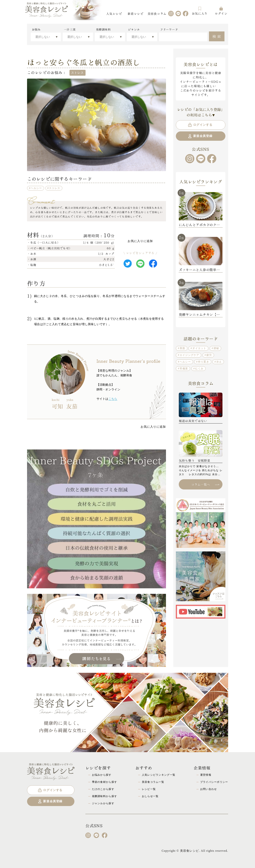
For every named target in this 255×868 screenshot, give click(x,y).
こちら (113, 399)
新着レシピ (135, 13)
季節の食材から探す (105, 782)
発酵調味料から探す (105, 796)
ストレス (55, 188)
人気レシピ (114, 13)
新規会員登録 (200, 136)
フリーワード (169, 29)
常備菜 (184, 368)
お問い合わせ (209, 789)
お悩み (36, 29)
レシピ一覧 (149, 789)
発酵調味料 (103, 29)
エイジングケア (189, 355)
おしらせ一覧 (150, 796)
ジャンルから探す (103, 803)
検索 (217, 36)
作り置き (204, 362)
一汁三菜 (70, 29)
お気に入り (200, 11)
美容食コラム (157, 13)
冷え (219, 362)
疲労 (209, 355)
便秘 (216, 348)
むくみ (199, 368)
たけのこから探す (103, 789)
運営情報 (206, 775)
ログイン (221, 11)
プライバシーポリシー (214, 782)
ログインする (200, 125)
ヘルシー (36, 188)
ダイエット (199, 348)
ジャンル (134, 29)
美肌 (183, 348)
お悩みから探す (102, 775)
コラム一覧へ (205, 484)
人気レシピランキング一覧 (159, 775)
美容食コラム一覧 (153, 782)
